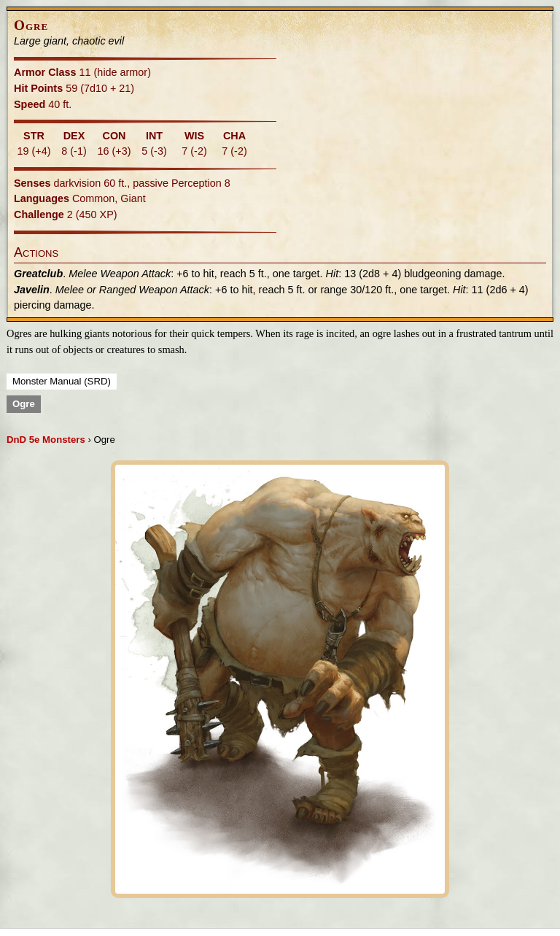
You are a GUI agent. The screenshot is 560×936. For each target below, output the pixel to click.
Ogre (24, 404)
